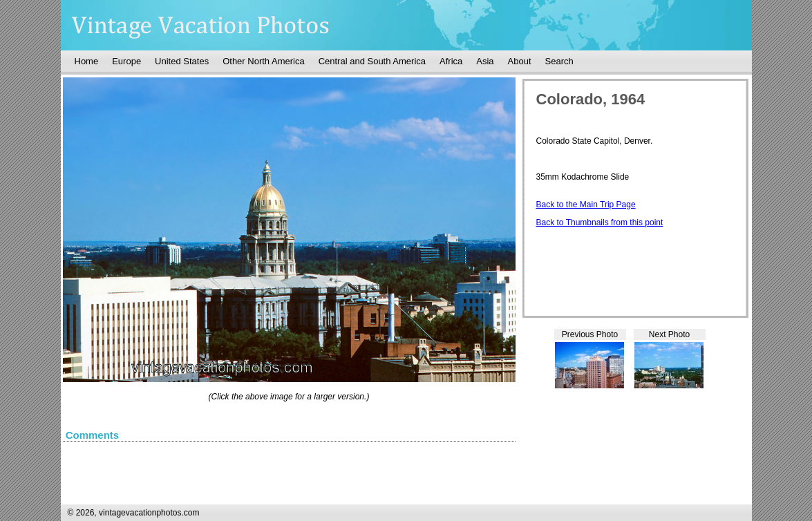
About (520, 61)
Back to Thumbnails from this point (600, 222)
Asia (485, 61)
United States (182, 61)
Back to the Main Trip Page (586, 205)
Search (559, 61)
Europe (126, 61)
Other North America (264, 61)
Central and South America (372, 61)
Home (87, 61)
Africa (451, 61)
